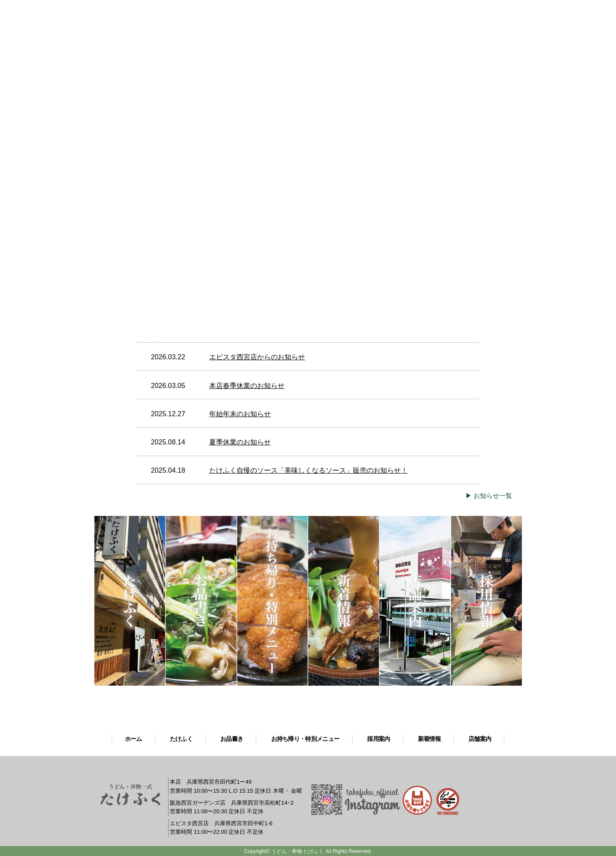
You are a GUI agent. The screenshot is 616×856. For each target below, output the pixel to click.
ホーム (133, 739)
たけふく (181, 739)
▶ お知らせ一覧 (489, 496)
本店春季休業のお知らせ (247, 386)
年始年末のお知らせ (240, 414)
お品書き (232, 739)
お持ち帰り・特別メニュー (305, 739)
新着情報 (429, 739)
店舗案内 (480, 739)
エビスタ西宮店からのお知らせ (257, 357)
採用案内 (378, 739)
